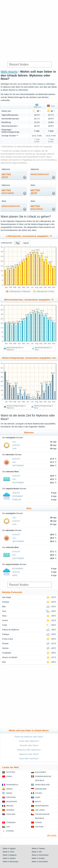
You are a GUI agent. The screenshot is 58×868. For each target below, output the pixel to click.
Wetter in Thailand (38, 849)
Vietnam (39, 827)
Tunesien (11, 822)
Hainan (5, 648)
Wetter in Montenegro (11, 862)
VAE (8, 827)
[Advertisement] (29, 30)
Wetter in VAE (37, 852)
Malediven (12, 802)
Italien (39, 793)
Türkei (39, 822)
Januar (16, 493)
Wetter (8, 192)
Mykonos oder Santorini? (29, 750)
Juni (14, 449)
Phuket (5, 644)
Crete (5, 625)
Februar (17, 500)
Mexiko (10, 806)
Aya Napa (7, 597)
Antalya (6, 602)
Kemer (5, 620)
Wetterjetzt (6, 176)
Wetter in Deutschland (40, 862)
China (9, 776)
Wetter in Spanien (9, 858)
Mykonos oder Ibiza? (29, 754)
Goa (4, 611)
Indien (9, 789)
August (16, 445)
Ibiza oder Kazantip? (29, 758)
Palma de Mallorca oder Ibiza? (29, 737)
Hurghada (7, 653)
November (18, 569)
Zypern (10, 831)
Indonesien (41, 789)
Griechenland (42, 785)
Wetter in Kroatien (38, 858)
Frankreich (12, 785)
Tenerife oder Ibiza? (29, 745)
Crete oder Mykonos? (29, 741)
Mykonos (37, 106)
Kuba (38, 797)
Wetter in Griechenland (40, 855)
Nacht (26, 243)
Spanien (10, 810)
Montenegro (42, 806)
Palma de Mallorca (11, 630)
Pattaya (6, 634)
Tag (17, 243)
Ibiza (51, 106)
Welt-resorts (9, 72)
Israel (9, 793)
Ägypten (11, 772)
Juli (14, 442)
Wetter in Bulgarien (10, 855)
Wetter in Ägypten (9, 849)
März (15, 575)
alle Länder (52, 835)
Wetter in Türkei (8, 852)
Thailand (11, 814)
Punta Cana (8, 639)
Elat (4, 662)
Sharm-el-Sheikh (10, 657)
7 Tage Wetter (37, 140)
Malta (38, 802)
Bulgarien (41, 772)
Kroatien (11, 797)
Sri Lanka (40, 810)
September (18, 466)
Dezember (18, 496)
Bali (4, 607)
